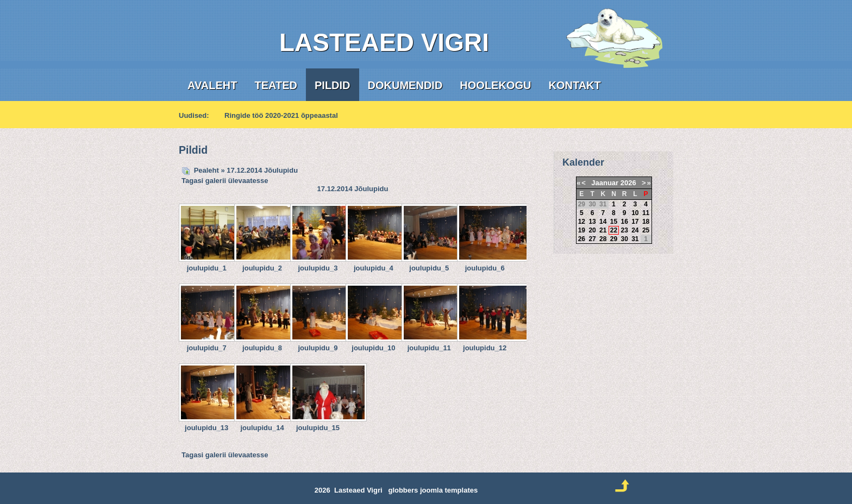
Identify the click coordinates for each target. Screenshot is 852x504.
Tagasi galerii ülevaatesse (225, 181)
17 (635, 222)
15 (614, 222)
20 (592, 230)
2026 (628, 183)
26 (582, 239)
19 (582, 230)
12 (582, 222)
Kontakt (574, 85)
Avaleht (212, 85)
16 (624, 222)
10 (635, 213)
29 (614, 239)
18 (646, 222)
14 (603, 222)
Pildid (333, 85)
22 (614, 230)
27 (592, 239)
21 (603, 230)
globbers (403, 490)
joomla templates (449, 490)
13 (592, 222)
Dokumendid (405, 85)
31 (635, 239)
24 (635, 230)
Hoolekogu (495, 85)
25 (646, 230)
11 (646, 213)
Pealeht (206, 170)
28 (603, 239)
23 (624, 230)
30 (624, 239)
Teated (276, 85)
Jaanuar (605, 183)
